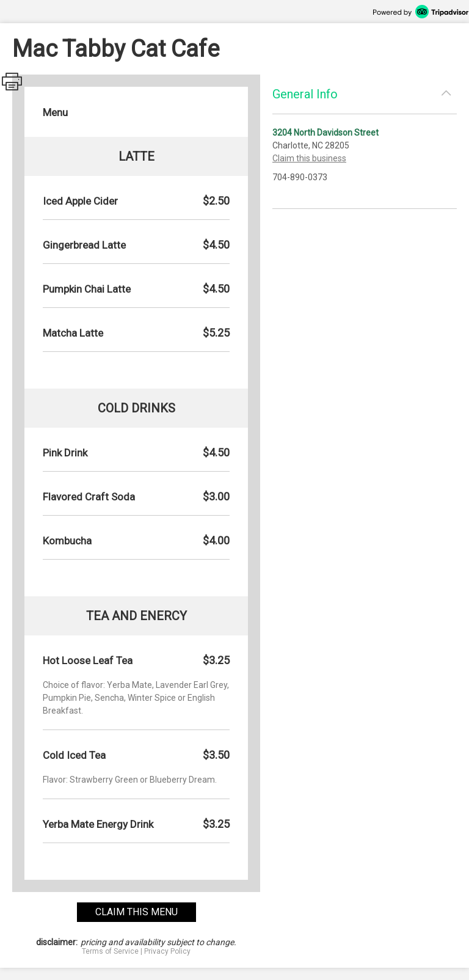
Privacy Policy (167, 951)
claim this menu (136, 912)
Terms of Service (110, 951)
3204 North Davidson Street (325, 133)
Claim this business (309, 158)
